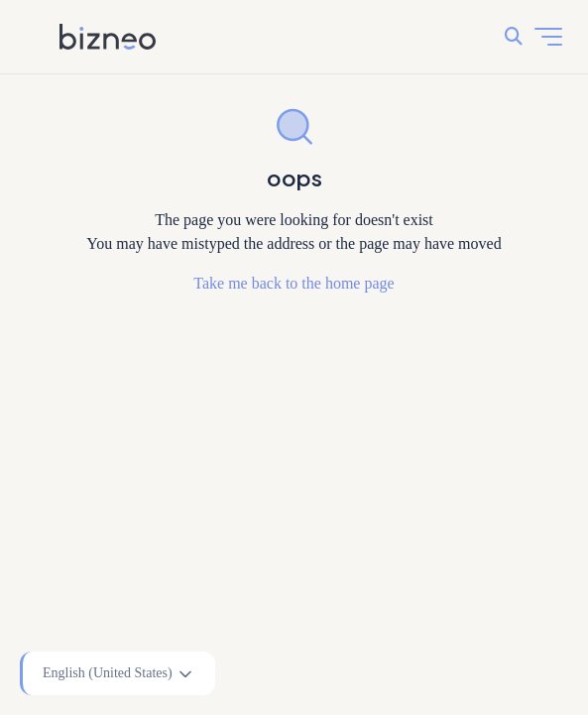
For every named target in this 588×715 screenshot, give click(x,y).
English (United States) (119, 674)
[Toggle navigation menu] (548, 37)
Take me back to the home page (294, 283)
